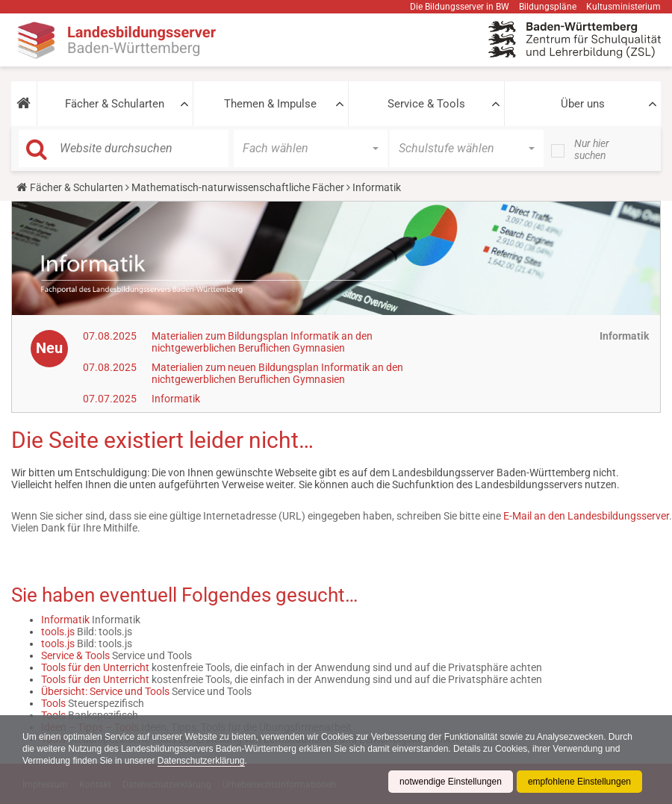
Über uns (583, 104)
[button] (24, 104)
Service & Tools (426, 104)
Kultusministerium (623, 7)
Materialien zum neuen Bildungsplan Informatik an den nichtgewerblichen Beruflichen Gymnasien (277, 373)
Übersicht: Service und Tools (105, 691)
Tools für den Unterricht (95, 667)
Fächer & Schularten (115, 104)
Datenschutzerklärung (201, 761)
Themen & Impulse (270, 104)
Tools (53, 703)
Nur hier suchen (592, 149)
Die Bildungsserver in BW (460, 7)
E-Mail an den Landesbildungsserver (586, 516)
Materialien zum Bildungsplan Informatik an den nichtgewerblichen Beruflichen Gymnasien (262, 342)
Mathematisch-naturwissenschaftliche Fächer (238, 187)
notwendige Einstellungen (451, 782)
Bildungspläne (548, 7)
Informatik (176, 399)
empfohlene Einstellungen (579, 782)
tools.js (58, 632)
